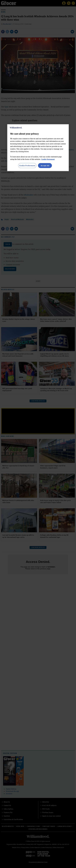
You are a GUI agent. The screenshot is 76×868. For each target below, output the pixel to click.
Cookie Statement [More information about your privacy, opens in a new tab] (48, 159)
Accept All (45, 165)
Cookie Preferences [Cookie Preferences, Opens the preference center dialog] (27, 165)
